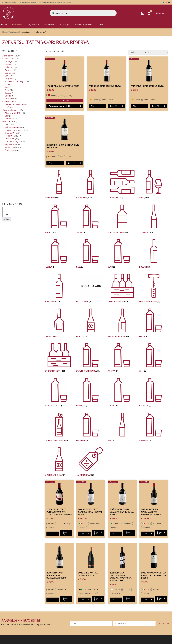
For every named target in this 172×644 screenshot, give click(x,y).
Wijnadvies (49, 24)
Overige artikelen (10, 101)
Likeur (8, 84)
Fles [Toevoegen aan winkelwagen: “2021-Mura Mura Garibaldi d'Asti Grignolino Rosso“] (145, 534)
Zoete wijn (10, 150)
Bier (7, 116)
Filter (7, 219)
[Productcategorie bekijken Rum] (122, 254)
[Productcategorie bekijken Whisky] (59, 219)
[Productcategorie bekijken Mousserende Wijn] (122, 323)
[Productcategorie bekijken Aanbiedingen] (91, 462)
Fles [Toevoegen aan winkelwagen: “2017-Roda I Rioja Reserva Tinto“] (135, 106)
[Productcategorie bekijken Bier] (122, 428)
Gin (6, 76)
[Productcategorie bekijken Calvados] (154, 393)
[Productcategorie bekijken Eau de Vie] (91, 393)
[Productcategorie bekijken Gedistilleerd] (59, 393)
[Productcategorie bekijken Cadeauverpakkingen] (59, 428)
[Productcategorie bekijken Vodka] (91, 219)
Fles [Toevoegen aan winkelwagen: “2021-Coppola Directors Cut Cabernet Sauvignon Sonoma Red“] (114, 600)
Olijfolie (8, 107)
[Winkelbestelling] (148, 52)
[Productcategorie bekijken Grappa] (122, 358)
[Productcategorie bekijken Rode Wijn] (59, 289)
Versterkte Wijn (12, 142)
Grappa (8, 79)
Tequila (8, 93)
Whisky (8, 99)
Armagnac (10, 61)
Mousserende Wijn (13, 130)
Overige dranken (10, 110)
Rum (7, 87)
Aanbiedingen (9, 56)
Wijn (5, 124)
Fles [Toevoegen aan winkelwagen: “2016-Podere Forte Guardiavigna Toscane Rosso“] (82, 534)
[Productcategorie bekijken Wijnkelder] (122, 185)
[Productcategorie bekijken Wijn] (154, 185)
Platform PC (8, 122)
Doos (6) (114, 106)
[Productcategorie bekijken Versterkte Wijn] (122, 219)
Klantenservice (162, 13)
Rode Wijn (10, 136)
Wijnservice (33, 24)
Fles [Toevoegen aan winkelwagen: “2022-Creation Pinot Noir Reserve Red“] (82, 600)
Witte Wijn (10, 147)
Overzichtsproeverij (84, 24)
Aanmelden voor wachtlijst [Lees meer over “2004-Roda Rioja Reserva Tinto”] (60, 106)
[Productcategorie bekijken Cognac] (122, 393)
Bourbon (9, 64)
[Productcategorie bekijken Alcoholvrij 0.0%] (59, 462)
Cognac (8, 70)
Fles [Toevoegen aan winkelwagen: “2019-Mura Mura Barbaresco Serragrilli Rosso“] (51, 600)
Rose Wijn (10, 139)
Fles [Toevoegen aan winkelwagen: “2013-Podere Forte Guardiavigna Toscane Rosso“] (114, 534)
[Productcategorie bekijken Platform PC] (91, 289)
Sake (7, 90)
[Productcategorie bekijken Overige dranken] (122, 289)
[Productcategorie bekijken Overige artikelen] (154, 289)
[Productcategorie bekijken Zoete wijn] (59, 185)
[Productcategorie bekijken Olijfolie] (91, 323)
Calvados (9, 67)
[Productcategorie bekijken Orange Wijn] (59, 323)
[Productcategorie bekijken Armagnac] (154, 428)
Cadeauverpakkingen (15, 104)
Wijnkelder (10, 144)
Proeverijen (65, 24)
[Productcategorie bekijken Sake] (91, 254)
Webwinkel (17, 24)
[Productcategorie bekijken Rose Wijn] (154, 254)
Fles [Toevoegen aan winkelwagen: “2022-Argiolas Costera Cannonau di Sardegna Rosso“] (145, 600)
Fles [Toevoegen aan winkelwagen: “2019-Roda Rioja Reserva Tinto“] (93, 106)
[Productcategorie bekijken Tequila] (59, 254)
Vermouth (9, 119)
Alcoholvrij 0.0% (12, 113)
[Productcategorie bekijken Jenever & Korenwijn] (91, 358)
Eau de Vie (10, 73)
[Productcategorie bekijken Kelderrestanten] (59, 358)
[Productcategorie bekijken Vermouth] (154, 219)
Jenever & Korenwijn (14, 81)
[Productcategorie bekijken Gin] (154, 358)
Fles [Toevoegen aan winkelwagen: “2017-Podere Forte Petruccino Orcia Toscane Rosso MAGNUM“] (51, 534)
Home (5, 32)
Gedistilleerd (8, 59)
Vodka (8, 96)
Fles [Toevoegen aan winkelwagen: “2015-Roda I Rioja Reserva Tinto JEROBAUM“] (51, 163)
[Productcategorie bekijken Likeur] (154, 323)
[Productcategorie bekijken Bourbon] (91, 428)
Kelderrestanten (12, 127)
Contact (103, 24)
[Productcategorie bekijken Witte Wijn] (91, 185)
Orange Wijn (11, 133)
